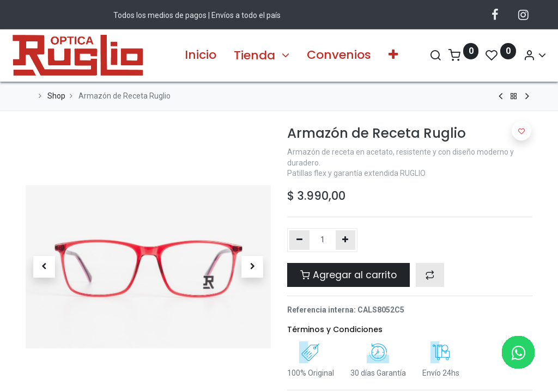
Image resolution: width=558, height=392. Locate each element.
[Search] (422, 55)
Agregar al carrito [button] (348, 275)
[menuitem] (201, 55)
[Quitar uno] (299, 240)
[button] (393, 55)
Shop (56, 96)
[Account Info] (521, 55)
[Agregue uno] (346, 240)
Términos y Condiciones (335, 329)
